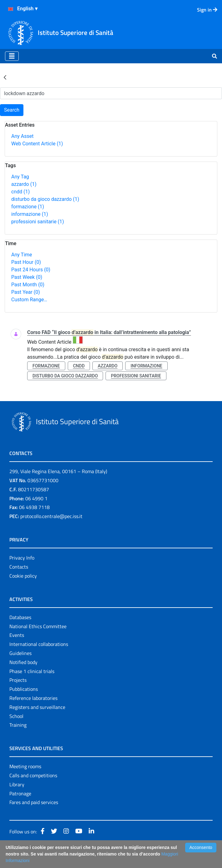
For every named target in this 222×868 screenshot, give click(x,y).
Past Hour (26, 262)
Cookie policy (23, 576)
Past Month (28, 285)
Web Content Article (37, 144)
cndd (20, 192)
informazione (30, 214)
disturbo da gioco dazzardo (45, 199)
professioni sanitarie (38, 222)
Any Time (22, 255)
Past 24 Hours (31, 270)
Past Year (26, 292)
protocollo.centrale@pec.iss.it (51, 516)
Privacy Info (22, 558)
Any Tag (20, 177)
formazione (28, 207)
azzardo (24, 184)
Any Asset (22, 136)
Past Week (27, 277)
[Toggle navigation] (12, 56)
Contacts (19, 567)
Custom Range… (29, 300)
